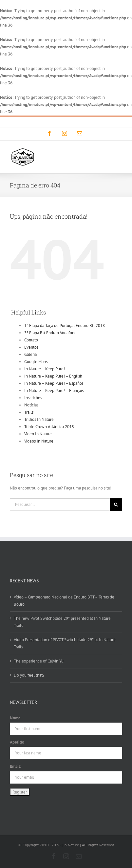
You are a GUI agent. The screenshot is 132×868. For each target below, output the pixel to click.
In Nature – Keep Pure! (45, 369)
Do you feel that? (29, 675)
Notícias (31, 405)
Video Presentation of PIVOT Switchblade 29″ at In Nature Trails (65, 643)
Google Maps (36, 362)
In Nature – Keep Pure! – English (53, 376)
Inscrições (33, 398)
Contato (31, 340)
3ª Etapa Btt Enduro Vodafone (50, 333)
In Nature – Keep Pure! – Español (54, 383)
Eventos (31, 347)
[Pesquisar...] (60, 505)
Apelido (17, 742)
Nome (15, 718)
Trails (29, 412)
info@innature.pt (97, 122)
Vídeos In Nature (39, 441)
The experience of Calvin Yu (39, 661)
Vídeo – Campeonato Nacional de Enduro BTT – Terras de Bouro (64, 601)
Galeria (30, 354)
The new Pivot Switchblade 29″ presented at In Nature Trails (62, 622)
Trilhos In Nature (39, 419)
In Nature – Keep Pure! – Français (54, 391)
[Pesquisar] (116, 505)
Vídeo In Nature (38, 434)
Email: (16, 766)
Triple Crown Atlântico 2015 (49, 427)
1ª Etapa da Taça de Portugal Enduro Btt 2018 (65, 325)
